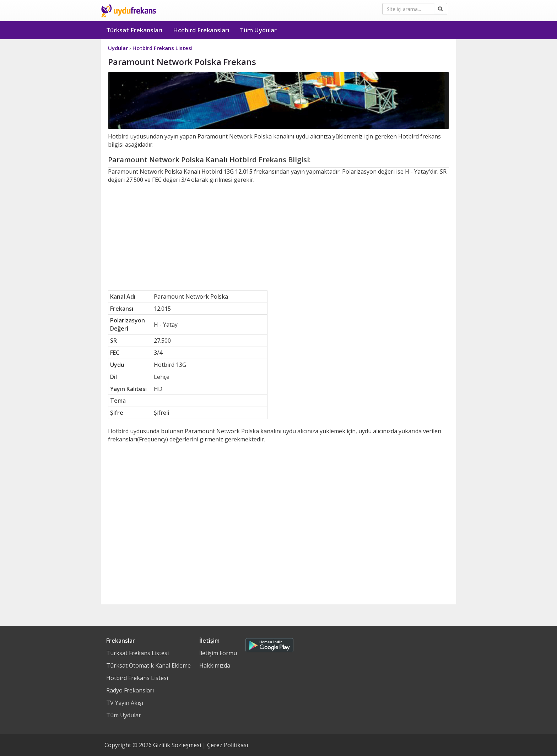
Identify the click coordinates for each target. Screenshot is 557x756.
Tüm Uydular (258, 30)
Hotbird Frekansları (201, 30)
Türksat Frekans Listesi (137, 653)
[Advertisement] (278, 237)
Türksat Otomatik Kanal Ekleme (148, 665)
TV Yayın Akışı (125, 703)
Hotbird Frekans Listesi (137, 678)
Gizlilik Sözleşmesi (177, 745)
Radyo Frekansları (130, 690)
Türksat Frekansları (134, 30)
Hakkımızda (215, 665)
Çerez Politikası (228, 745)
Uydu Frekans (128, 11)
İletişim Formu (218, 653)
